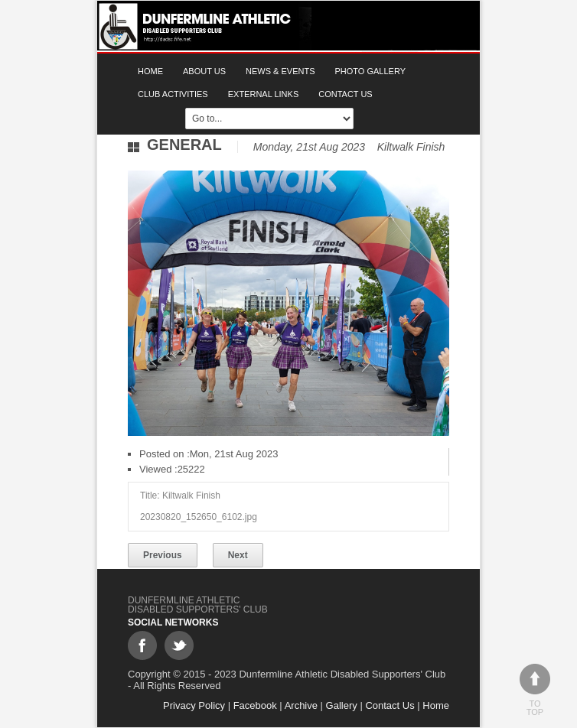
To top (535, 690)
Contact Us (346, 94)
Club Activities (173, 94)
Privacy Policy (194, 705)
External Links (264, 94)
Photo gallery (371, 71)
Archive (301, 705)
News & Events (280, 71)
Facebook (255, 705)
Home (150, 71)
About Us (204, 71)
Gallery (342, 705)
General (184, 145)
